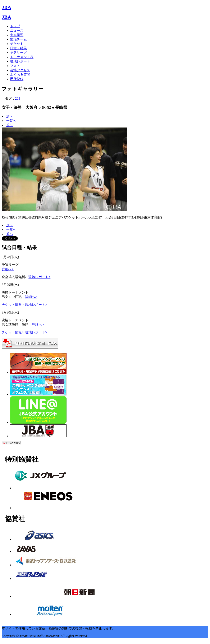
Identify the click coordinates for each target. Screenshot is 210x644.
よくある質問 (20, 75)
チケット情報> (13, 305)
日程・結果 (18, 48)
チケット (17, 44)
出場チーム (18, 39)
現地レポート (20, 61)
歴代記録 (17, 79)
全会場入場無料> (14, 277)
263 (18, 98)
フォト (15, 66)
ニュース (17, 31)
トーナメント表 (22, 57)
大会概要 (17, 35)
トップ (15, 26)
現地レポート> (39, 277)
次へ (10, 116)
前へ (10, 125)
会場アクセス (20, 70)
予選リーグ (18, 53)
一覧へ (11, 121)
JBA (6, 7)
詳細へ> (8, 269)
